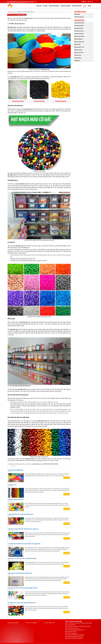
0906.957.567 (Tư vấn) (14, 2)
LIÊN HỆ (89, 6)
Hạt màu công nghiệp (65, 6)
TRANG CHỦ (39, 6)
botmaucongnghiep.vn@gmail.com (30, 2)
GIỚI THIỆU (45, 6)
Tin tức (85, 6)
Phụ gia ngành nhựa (77, 6)
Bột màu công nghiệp (54, 6)
